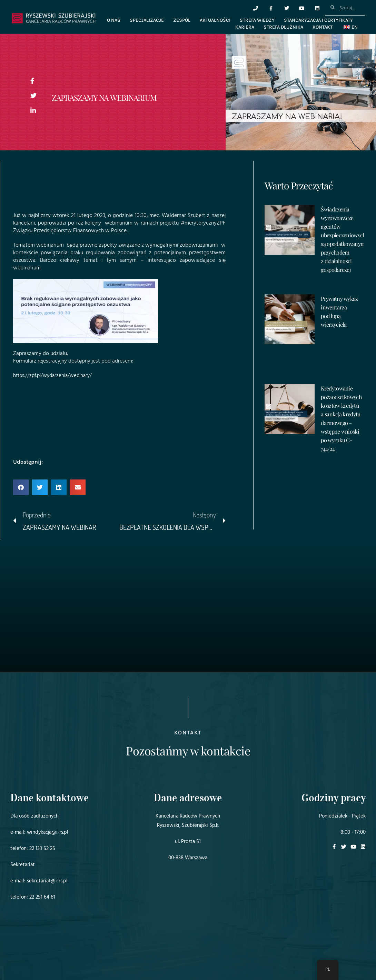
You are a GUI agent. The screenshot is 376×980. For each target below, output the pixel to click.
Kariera (245, 27)
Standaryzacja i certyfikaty (318, 20)
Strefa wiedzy (257, 20)
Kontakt (323, 27)
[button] (21, 487)
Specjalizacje (147, 20)
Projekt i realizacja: (24, 956)
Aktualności (215, 20)
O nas (114, 20)
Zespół (182, 20)
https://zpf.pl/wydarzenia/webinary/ (56, 376)
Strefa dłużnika (283, 27)
